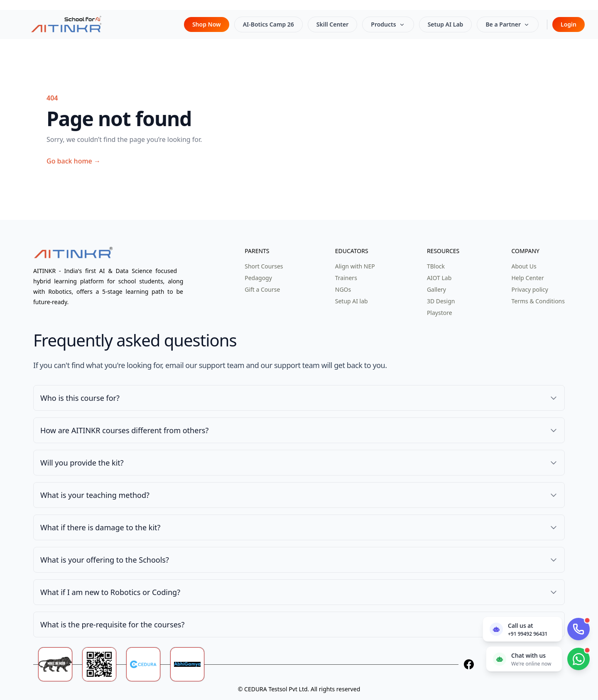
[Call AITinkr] (578, 629)
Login (569, 24)
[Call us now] (522, 629)
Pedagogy (258, 278)
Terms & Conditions (538, 301)
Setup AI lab (352, 301)
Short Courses (264, 266)
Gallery (436, 289)
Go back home (74, 161)
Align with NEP (355, 266)
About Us (524, 266)
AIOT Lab (439, 278)
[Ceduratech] (148, 664)
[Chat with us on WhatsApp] (524, 659)
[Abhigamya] (192, 664)
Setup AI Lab (446, 24)
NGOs (343, 289)
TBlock (436, 266)
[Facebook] (469, 664)
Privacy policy (530, 289)
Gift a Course (262, 289)
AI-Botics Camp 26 (268, 24)
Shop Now (207, 24)
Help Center (527, 278)
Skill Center (332, 24)
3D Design (441, 301)
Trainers (346, 278)
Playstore (440, 313)
